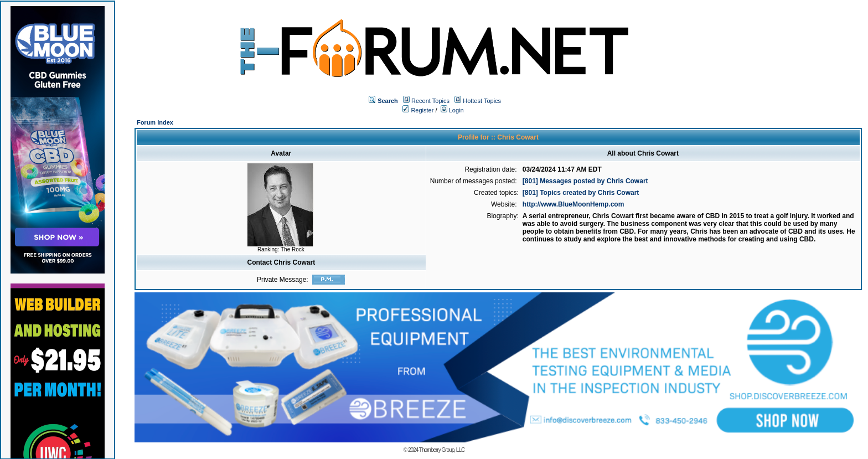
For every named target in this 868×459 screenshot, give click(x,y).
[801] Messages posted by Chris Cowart (585, 181)
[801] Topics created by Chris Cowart (581, 193)
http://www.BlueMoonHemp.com (573, 204)
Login (452, 110)
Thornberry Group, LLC (442, 450)
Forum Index (155, 122)
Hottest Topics (482, 101)
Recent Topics (430, 101)
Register (418, 110)
